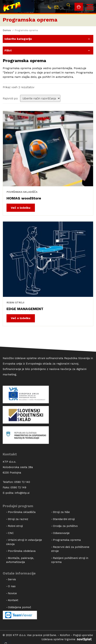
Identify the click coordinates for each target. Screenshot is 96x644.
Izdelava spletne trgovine (67, 639)
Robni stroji (15, 302)
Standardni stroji (64, 519)
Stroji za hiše (61, 512)
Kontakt (13, 600)
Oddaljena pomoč (20, 607)
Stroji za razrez (18, 519)
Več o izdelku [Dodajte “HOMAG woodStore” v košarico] (21, 208)
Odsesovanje (61, 533)
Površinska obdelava (22, 551)
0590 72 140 (22, 482)
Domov (7, 30)
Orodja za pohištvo (65, 526)
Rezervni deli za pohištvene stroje (70, 549)
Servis (12, 579)
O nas (12, 586)
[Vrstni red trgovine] (40, 98)
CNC (11, 533)
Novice (12, 593)
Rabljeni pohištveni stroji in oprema (70, 560)
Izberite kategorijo (18, 39)
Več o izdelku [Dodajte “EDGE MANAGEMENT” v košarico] (21, 318)
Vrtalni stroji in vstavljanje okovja (24, 542)
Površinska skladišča (22, 192)
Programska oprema (30, 20)
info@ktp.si (22, 493)
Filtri (8, 50)
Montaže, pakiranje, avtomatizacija (20, 560)
